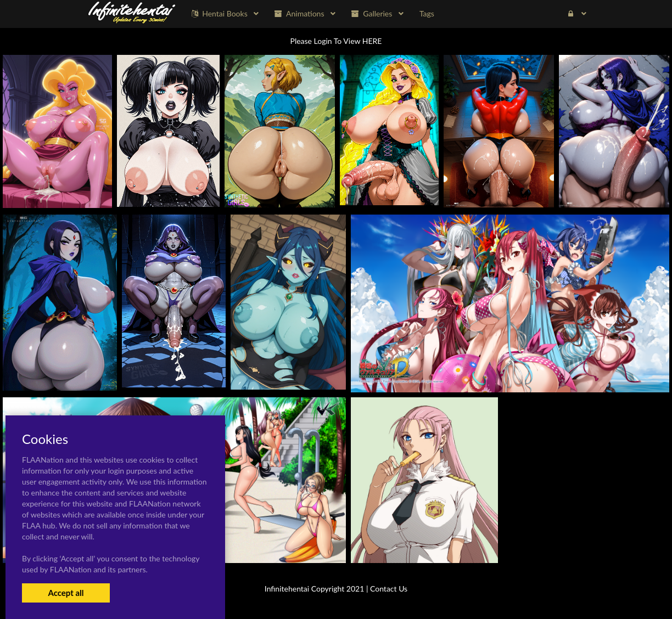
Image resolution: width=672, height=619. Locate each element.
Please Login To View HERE (336, 41)
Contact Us (389, 589)
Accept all (66, 593)
